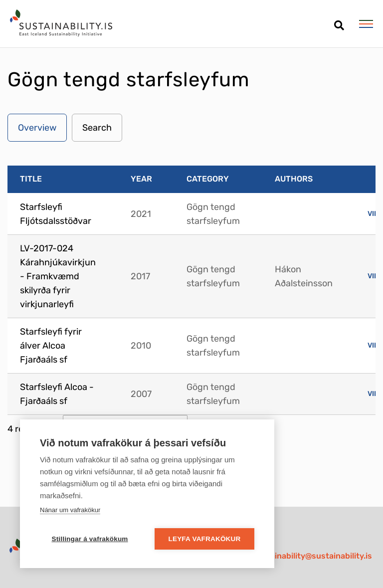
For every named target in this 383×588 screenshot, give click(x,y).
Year (141, 179)
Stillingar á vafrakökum (90, 539)
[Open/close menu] (366, 24)
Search (97, 128)
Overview (37, 128)
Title (31, 179)
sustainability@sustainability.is (312, 556)
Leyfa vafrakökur (205, 539)
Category (208, 179)
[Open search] (339, 22)
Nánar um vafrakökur (70, 510)
